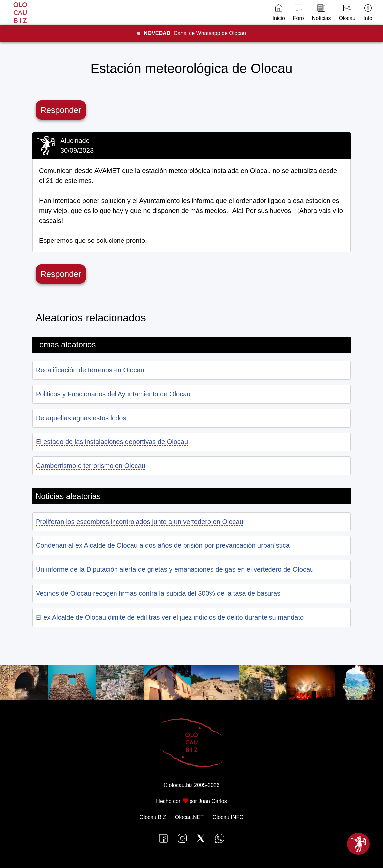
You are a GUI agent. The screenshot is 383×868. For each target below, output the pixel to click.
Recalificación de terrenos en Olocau (90, 370)
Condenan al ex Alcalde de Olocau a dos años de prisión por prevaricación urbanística (163, 545)
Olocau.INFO (228, 817)
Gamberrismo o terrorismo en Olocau (91, 466)
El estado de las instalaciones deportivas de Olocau (112, 442)
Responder (61, 110)
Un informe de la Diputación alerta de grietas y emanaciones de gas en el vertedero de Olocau (175, 569)
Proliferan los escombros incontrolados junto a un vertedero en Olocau (140, 522)
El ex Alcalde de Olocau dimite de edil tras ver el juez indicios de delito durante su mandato (170, 617)
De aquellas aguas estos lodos (81, 418)
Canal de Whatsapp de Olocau (195, 33)
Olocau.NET (189, 817)
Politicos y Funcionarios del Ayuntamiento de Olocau (113, 394)
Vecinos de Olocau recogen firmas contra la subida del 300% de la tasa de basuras (158, 593)
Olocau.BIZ (153, 817)
